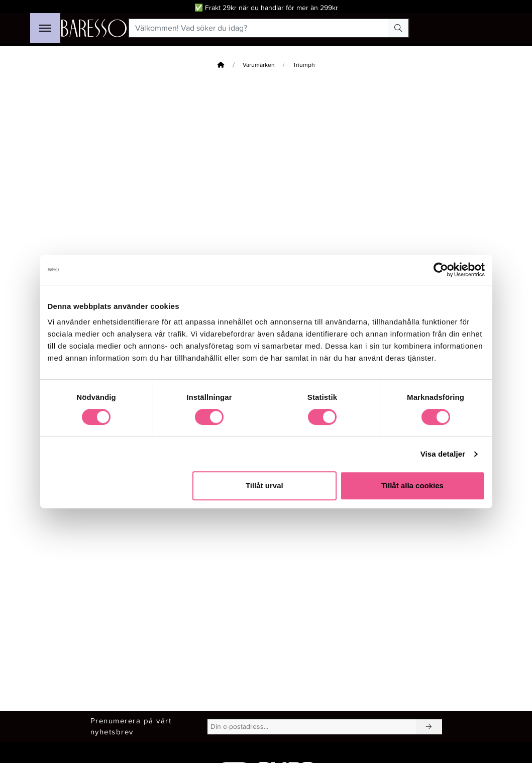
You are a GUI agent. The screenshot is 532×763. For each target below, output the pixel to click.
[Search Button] (398, 28)
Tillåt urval (264, 485)
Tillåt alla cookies (412, 485)
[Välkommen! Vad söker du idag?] (259, 28)
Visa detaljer (443, 454)
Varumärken (259, 65)
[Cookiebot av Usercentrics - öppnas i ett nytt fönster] (441, 270)
